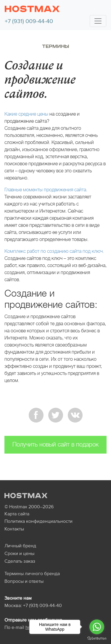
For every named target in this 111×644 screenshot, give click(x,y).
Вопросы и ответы (24, 581)
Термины (55, 46)
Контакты (14, 529)
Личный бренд (20, 546)
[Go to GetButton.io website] (97, 638)
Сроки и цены (19, 553)
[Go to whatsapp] (97, 627)
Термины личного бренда (32, 573)
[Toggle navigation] (98, 21)
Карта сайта (17, 514)
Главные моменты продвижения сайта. (46, 190)
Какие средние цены (26, 114)
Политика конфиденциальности (38, 521)
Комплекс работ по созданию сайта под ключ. (54, 251)
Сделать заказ (20, 561)
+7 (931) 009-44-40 (29, 21)
